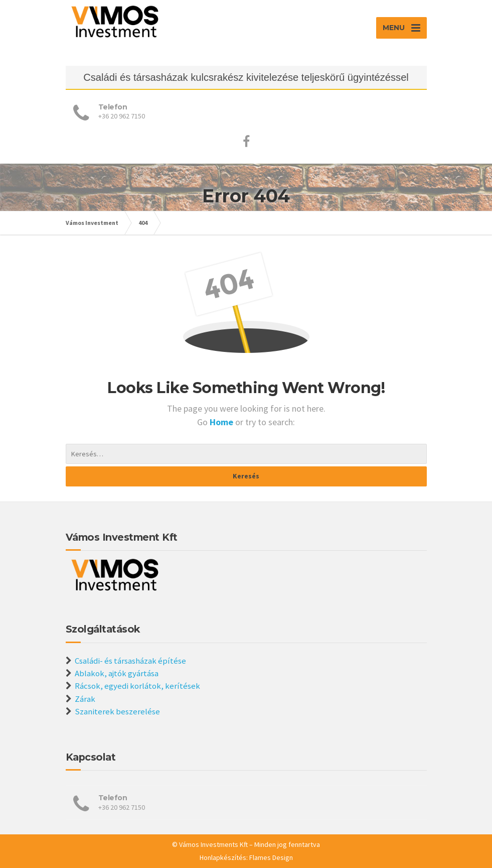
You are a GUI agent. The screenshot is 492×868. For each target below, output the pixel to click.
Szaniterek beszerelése (117, 711)
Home (222, 422)
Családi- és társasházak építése (130, 661)
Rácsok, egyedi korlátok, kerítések (137, 686)
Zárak (85, 699)
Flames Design (271, 857)
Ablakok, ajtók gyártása (117, 673)
